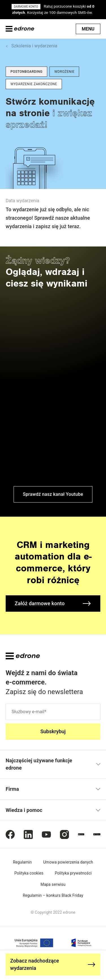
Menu (88, 29)
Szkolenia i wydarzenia (34, 46)
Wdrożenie (64, 72)
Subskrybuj (53, 731)
